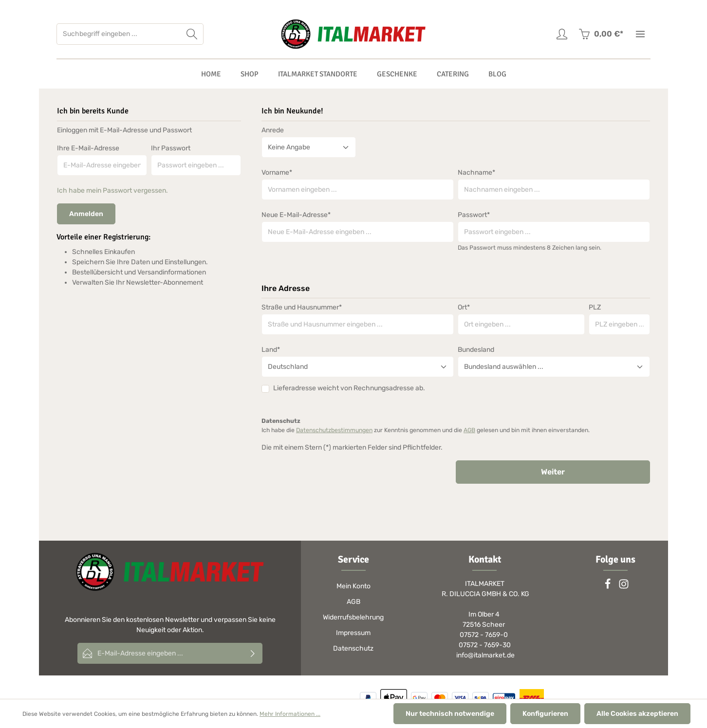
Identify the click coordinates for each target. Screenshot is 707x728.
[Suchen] (192, 34)
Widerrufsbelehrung (353, 617)
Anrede (273, 130)
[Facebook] (608, 587)
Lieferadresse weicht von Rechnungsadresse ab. (349, 388)
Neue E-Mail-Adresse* (296, 215)
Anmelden (86, 214)
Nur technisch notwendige (450, 714)
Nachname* (476, 173)
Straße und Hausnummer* (302, 307)
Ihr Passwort (171, 148)
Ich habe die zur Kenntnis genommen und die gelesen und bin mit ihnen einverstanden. (426, 430)
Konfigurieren (545, 714)
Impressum (353, 633)
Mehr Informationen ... (290, 714)
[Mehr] (640, 34)
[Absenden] (253, 653)
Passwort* (474, 215)
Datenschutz (353, 648)
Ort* (464, 307)
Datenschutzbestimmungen (334, 430)
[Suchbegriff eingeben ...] (119, 34)
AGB (469, 430)
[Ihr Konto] (562, 34)
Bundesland (476, 350)
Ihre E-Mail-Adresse (88, 148)
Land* (271, 350)
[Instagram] (624, 587)
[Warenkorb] (601, 34)
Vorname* (277, 173)
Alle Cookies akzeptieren (637, 714)
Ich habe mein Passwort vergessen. (112, 191)
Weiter (553, 472)
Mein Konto (353, 586)
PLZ (595, 307)
